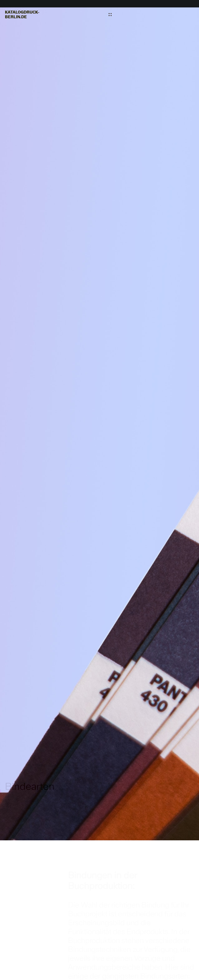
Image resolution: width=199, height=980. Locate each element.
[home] (22, 15)
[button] (110, 15)
